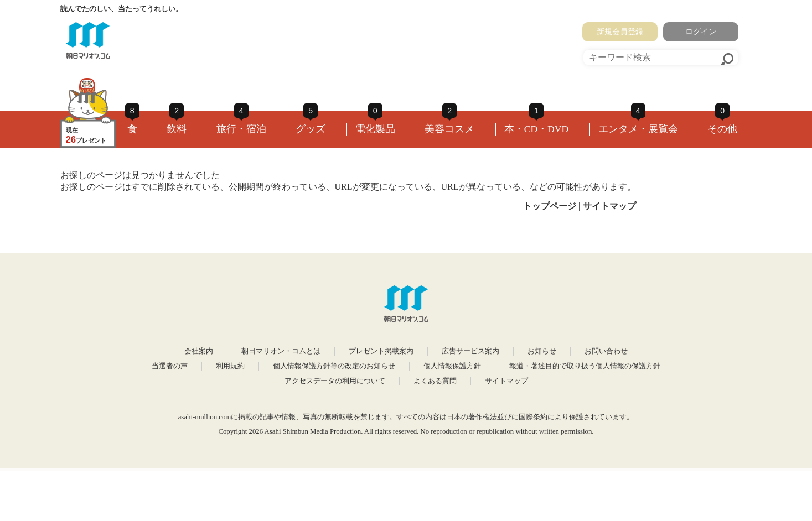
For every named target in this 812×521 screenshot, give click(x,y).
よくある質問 (435, 381)
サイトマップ (609, 206)
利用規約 (230, 366)
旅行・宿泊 (241, 129)
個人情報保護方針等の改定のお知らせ (334, 366)
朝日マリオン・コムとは (281, 351)
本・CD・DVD (537, 129)
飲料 (177, 129)
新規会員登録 (620, 32)
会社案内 (199, 351)
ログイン (701, 32)
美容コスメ (449, 129)
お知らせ (542, 351)
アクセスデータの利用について (335, 381)
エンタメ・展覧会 (638, 129)
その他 (722, 129)
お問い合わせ (606, 351)
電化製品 (375, 129)
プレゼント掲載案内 (381, 351)
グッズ (311, 129)
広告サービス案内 (470, 351)
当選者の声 (170, 366)
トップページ (550, 206)
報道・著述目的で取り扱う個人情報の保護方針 (585, 366)
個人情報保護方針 (452, 366)
